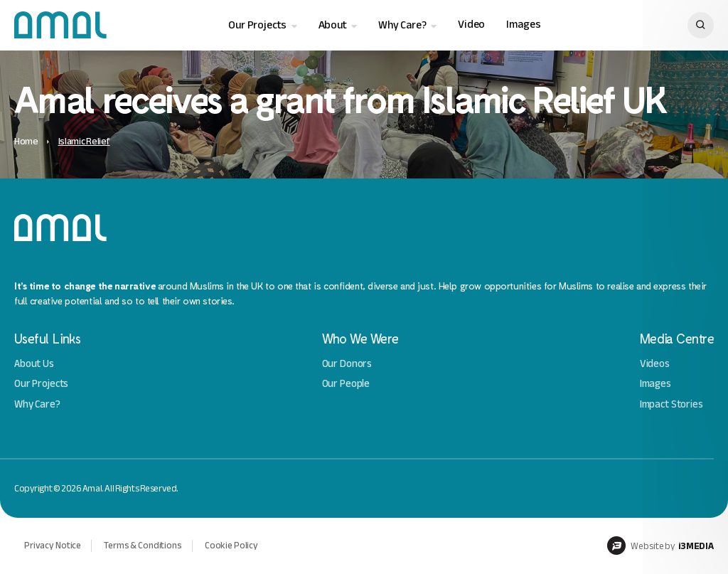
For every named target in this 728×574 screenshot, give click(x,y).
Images (523, 25)
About (333, 25)
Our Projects (257, 25)
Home (26, 141)
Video (471, 25)
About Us (34, 364)
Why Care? (402, 25)
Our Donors (347, 364)
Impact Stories (671, 404)
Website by (660, 546)
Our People (346, 384)
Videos (655, 364)
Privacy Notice (53, 545)
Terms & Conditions (143, 545)
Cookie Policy (231, 545)
